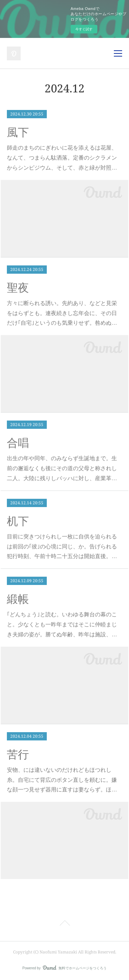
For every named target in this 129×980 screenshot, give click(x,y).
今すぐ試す (84, 29)
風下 (18, 132)
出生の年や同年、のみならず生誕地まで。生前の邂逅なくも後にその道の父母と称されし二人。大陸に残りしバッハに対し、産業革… (62, 468)
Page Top (64, 924)
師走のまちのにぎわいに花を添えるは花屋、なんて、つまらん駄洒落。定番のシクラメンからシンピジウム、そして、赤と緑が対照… (62, 158)
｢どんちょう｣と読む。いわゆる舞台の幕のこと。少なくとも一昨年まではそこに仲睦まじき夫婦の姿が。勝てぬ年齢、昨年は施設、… (62, 624)
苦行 (18, 755)
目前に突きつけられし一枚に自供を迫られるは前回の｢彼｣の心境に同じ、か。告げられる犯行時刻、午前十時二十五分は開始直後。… (62, 547)
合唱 (18, 443)
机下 (18, 521)
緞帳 (18, 599)
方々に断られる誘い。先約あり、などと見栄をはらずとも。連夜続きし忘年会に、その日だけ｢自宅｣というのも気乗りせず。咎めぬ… (62, 313)
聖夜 (18, 288)
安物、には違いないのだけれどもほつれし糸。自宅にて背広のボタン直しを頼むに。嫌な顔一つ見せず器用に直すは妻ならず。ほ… (62, 780)
